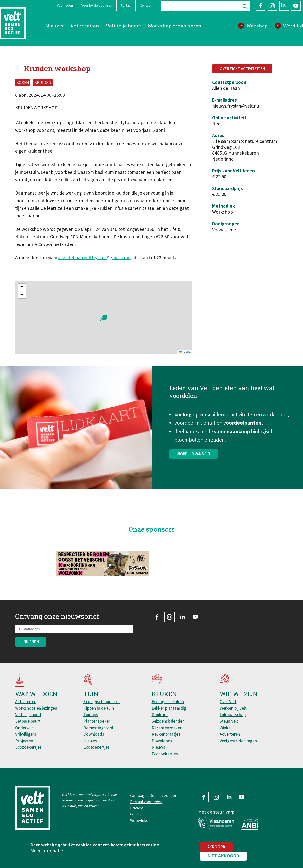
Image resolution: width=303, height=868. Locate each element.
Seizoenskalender (168, 721)
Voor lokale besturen (97, 5)
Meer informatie (47, 851)
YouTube (296, 6)
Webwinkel (140, 820)
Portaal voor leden (146, 802)
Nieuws (54, 26)
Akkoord (216, 847)
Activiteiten (85, 26)
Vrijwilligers (26, 734)
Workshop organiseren (174, 26)
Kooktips (160, 714)
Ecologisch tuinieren (102, 701)
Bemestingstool (98, 728)
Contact (146, 5)
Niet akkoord (223, 856)
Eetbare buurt (28, 721)
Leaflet (185, 352)
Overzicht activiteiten (242, 69)
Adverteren (230, 734)
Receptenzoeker (167, 728)
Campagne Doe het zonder (153, 795)
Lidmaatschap (233, 714)
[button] (104, 318)
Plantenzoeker (97, 721)
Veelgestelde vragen (238, 741)
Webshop (257, 26)
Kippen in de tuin (99, 708)
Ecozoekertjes (28, 747)
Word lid (293, 26)
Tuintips (91, 714)
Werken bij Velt (233, 708)
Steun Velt (229, 721)
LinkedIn (284, 6)
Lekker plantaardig (169, 708)
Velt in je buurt (123, 26)
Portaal (126, 5)
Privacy (136, 808)
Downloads (94, 734)
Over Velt (228, 701)
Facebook (261, 6)
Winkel (226, 728)
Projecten (24, 741)
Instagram (272, 6)
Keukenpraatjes (166, 734)
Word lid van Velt (194, 456)
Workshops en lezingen (36, 708)
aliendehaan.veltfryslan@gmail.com (94, 258)
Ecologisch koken (168, 701)
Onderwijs (24, 728)
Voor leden (65, 5)
